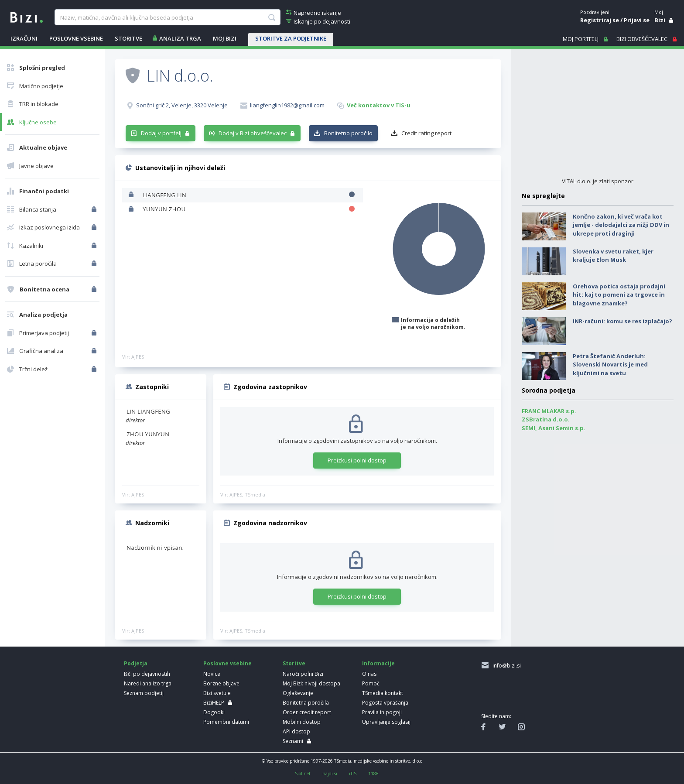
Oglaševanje (298, 693)
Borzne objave (221, 683)
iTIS (353, 774)
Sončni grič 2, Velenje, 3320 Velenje (182, 105)
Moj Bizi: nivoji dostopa (311, 683)
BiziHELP (214, 703)
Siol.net (303, 774)
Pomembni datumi (226, 722)
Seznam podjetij (144, 693)
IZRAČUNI (24, 38)
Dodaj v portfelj (161, 133)
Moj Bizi (225, 38)
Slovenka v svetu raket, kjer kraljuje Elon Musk (613, 256)
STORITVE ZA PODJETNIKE (291, 38)
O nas (369, 674)
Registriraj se (600, 20)
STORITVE (128, 38)
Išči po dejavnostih (147, 674)
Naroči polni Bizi (303, 674)
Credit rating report (426, 133)
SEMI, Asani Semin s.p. (554, 428)
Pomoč (371, 683)
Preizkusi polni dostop (357, 460)
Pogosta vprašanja (385, 703)
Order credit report (307, 712)
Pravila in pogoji (382, 712)
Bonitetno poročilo (348, 133)
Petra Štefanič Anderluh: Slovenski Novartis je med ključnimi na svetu (610, 365)
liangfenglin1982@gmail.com (287, 105)
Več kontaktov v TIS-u (379, 105)
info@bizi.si (505, 666)
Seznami (293, 741)
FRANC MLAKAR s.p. (549, 411)
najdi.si (330, 774)
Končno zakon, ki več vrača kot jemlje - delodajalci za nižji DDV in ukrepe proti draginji (621, 225)
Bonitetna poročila (306, 703)
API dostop (296, 731)
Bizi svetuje (217, 693)
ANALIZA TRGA (180, 38)
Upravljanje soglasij (386, 722)
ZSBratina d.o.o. (546, 419)
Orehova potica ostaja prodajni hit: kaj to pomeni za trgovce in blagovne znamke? (619, 295)
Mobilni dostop (302, 722)
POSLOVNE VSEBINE (76, 38)
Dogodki (214, 712)
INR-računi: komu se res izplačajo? (622, 321)
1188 (373, 774)
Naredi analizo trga (148, 683)
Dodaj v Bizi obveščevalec (253, 133)
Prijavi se (637, 20)
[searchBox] (167, 17)
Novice (212, 674)
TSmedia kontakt (383, 693)
